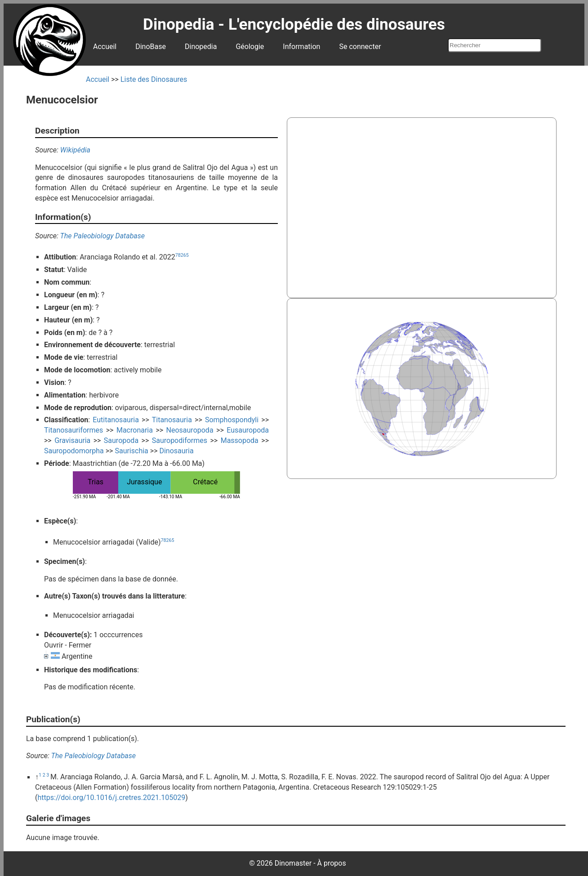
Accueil (105, 47)
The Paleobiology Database (102, 236)
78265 (182, 255)
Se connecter (360, 47)
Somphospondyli (232, 420)
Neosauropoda (190, 430)
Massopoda (240, 440)
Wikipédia (75, 150)
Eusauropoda (248, 430)
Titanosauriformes (73, 430)
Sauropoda (121, 440)
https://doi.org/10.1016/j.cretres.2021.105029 (111, 798)
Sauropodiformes (180, 440)
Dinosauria (176, 451)
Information (301, 47)
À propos (332, 863)
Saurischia (131, 451)
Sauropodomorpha (74, 451)
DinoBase (151, 47)
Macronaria (135, 430)
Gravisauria (72, 440)
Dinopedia (201, 47)
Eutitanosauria (116, 420)
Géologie (250, 47)
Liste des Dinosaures (154, 79)
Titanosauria (172, 420)
